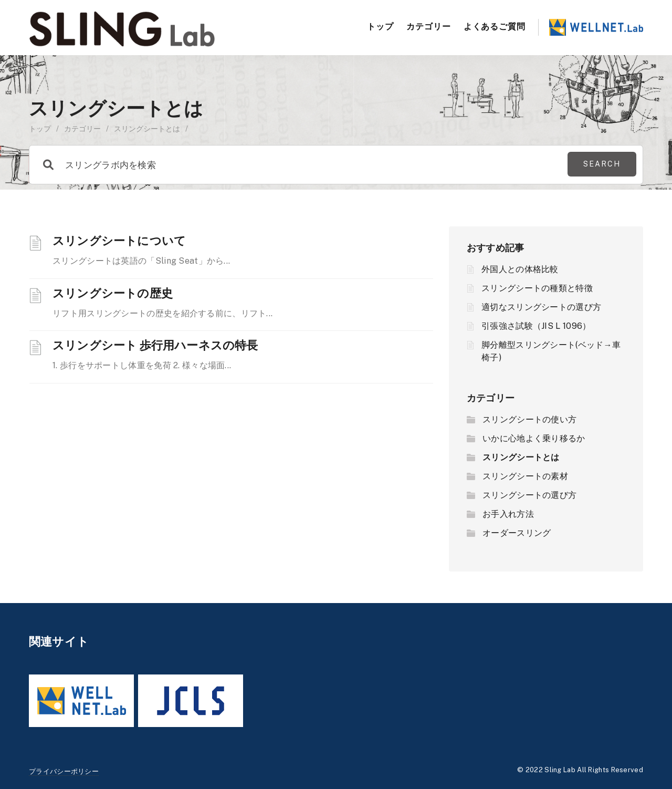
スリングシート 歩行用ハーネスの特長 (155, 345)
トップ (380, 26)
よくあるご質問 (495, 26)
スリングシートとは (521, 457)
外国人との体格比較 (520, 269)
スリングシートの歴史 (113, 293)
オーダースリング (517, 533)
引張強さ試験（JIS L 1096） (536, 326)
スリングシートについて (119, 240)
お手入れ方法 (508, 514)
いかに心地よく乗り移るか (534, 438)
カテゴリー (429, 26)
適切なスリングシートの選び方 (541, 307)
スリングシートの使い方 (529, 419)
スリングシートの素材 (525, 476)
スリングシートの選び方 (529, 495)
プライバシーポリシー (64, 771)
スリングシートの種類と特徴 (537, 288)
